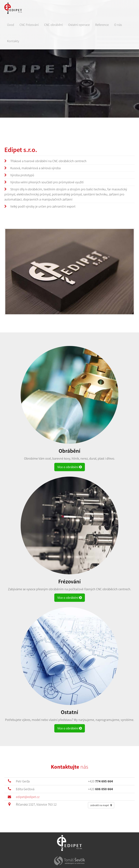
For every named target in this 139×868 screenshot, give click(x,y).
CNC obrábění (53, 25)
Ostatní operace (79, 25)
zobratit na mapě (101, 805)
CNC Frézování (29, 25)
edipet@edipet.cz (28, 797)
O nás (118, 25)
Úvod (11, 25)
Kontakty (13, 41)
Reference (102, 25)
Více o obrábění (70, 467)
